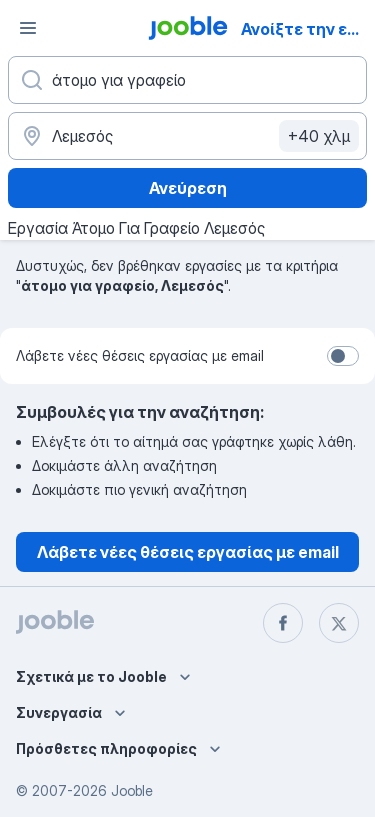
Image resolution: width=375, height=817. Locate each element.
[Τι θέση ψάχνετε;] (187, 80)
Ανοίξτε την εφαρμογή (306, 29)
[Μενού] (28, 28)
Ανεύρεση (188, 188)
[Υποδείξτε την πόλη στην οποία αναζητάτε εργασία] (187, 136)
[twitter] (339, 623)
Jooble (132, 790)
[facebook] (283, 623)
